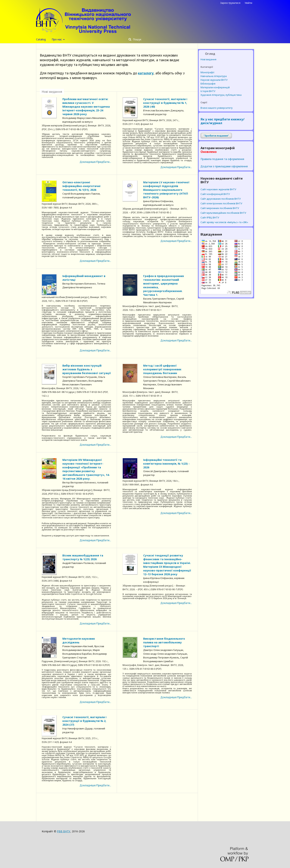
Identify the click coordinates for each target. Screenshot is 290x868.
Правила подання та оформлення (222, 159)
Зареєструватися (230, 3)
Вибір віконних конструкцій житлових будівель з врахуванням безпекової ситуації (87, 369)
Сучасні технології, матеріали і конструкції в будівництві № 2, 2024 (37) (84, 721)
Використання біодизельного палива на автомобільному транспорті (164, 642)
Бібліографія (208, 84)
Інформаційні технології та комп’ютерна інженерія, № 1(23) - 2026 (166, 464)
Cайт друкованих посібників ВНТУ (221, 199)
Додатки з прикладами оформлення (224, 166)
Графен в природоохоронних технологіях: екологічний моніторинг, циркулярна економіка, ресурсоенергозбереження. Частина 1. (164, 285)
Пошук (137, 39)
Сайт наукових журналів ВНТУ (218, 189)
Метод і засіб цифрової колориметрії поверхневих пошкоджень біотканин (162, 369)
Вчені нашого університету (217, 108)
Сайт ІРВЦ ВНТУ (210, 217)
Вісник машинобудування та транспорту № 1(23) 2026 (83, 557)
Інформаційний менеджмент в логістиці (84, 278)
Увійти (248, 3)
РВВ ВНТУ (64, 831)
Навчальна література (214, 76)
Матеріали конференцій (215, 87)
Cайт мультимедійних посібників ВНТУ (223, 213)
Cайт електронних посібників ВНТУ (221, 203)
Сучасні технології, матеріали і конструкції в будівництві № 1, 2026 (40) (165, 103)
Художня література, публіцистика (221, 95)
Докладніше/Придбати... (95, 162)
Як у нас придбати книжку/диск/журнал (223, 121)
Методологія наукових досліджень (79, 640)
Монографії (207, 72)
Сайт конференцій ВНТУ (215, 194)
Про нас (57, 39)
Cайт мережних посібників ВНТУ (220, 208)
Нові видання (208, 59)
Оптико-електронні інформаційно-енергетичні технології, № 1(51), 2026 (81, 186)
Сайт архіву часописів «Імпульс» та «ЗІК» (224, 222)
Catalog (41, 39)
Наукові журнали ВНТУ (214, 80)
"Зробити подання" (216, 136)
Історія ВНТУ (208, 91)
